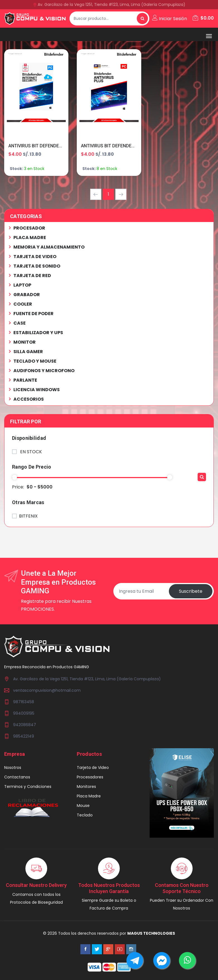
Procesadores (90, 777)
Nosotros (13, 768)
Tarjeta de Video (93, 768)
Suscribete (191, 591)
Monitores (86, 787)
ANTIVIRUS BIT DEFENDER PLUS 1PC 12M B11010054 (136, 146)
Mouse (83, 806)
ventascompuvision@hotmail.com (47, 690)
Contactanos (17, 777)
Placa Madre (89, 796)
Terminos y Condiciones (28, 787)
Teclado (85, 815)
